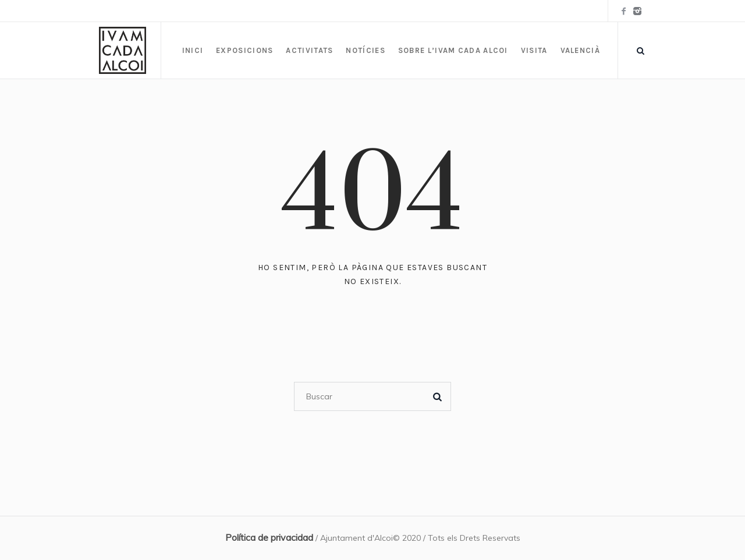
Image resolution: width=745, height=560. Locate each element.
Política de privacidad (269, 537)
